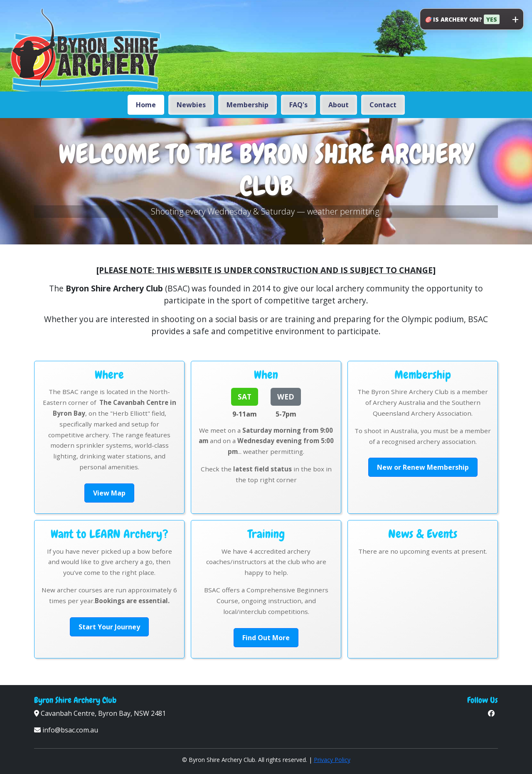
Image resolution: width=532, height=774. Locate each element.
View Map (109, 493)
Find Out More (266, 638)
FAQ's (298, 105)
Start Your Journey (109, 627)
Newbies (191, 105)
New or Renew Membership (423, 467)
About (339, 105)
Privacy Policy (332, 760)
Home (146, 105)
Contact (383, 105)
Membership (248, 105)
